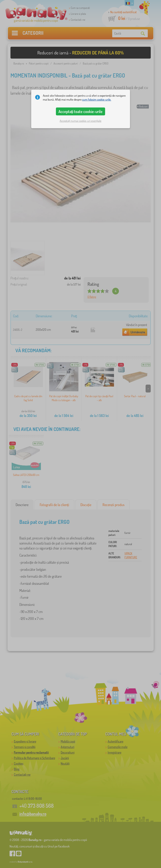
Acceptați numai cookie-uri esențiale (80, 121)
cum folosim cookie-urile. (97, 100)
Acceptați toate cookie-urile (81, 111)
